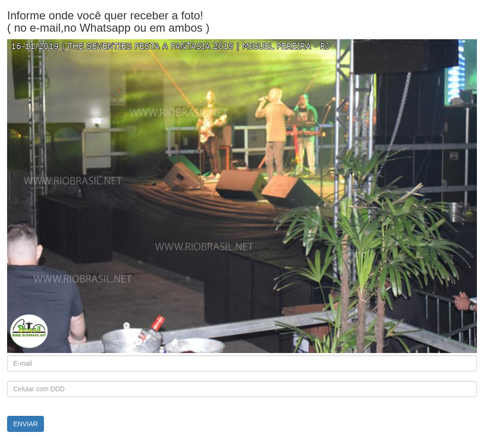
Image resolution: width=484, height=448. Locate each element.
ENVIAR (26, 424)
